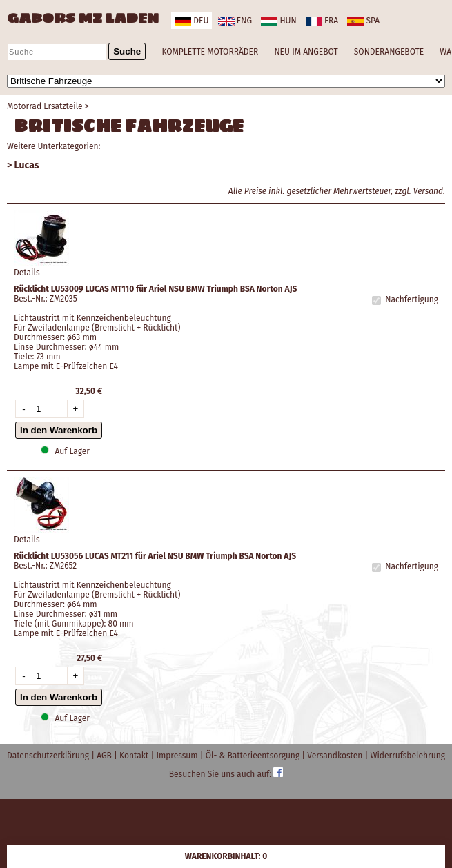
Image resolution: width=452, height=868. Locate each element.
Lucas (27, 165)
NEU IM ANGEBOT (306, 52)
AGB (105, 756)
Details (27, 273)
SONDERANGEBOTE (389, 52)
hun (278, 21)
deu (191, 21)
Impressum (178, 756)
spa (363, 21)
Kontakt (135, 756)
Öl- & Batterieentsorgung (254, 756)
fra (322, 21)
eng (235, 21)
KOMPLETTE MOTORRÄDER (210, 52)
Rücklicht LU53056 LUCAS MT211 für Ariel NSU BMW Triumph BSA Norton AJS (155, 556)
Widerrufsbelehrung (408, 756)
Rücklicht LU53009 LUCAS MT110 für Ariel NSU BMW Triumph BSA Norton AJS (155, 289)
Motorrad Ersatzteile (45, 106)
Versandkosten (336, 756)
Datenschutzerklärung (49, 756)
